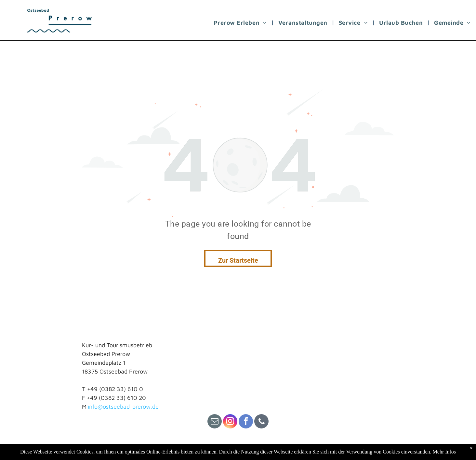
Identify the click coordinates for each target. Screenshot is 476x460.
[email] (215, 422)
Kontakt (123, 447)
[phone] (261, 422)
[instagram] (230, 422)
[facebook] (246, 422)
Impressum (96, 447)
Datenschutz (151, 447)
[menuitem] (241, 22)
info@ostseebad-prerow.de (123, 407)
